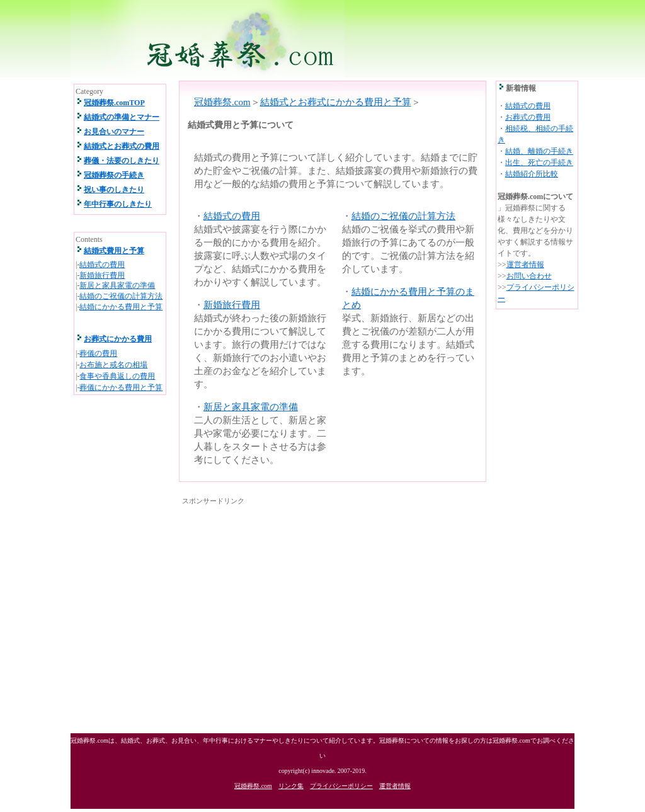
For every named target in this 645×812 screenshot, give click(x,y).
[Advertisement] (288, 597)
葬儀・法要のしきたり (122, 161)
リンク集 (291, 786)
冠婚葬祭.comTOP (114, 103)
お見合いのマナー (114, 132)
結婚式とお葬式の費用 (122, 146)
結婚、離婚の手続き (539, 151)
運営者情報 (525, 265)
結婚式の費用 (232, 216)
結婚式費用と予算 (114, 251)
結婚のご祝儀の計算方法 (403, 216)
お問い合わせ (529, 276)
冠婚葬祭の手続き (114, 175)
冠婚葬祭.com (222, 102)
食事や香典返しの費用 (117, 376)
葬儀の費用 (98, 353)
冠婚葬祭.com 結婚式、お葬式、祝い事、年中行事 (322, 39)
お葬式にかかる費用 (118, 339)
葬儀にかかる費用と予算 (121, 387)
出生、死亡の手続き (539, 163)
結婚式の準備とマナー (122, 117)
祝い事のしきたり (114, 190)
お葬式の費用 (528, 117)
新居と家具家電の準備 (251, 407)
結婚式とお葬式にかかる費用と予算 (336, 102)
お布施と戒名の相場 (113, 365)
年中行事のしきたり (118, 204)
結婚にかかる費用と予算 (121, 307)
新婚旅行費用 (232, 305)
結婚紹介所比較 (532, 174)
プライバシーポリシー (341, 786)
